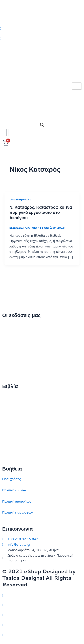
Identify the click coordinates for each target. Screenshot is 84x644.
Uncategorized (20, 199)
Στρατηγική (10, 408)
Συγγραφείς (11, 370)
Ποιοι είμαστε (12, 337)
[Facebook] (42, 38)
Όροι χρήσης (12, 479)
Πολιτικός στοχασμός (17, 430)
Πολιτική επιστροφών (17, 512)
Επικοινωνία (11, 348)
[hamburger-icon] (77, 86)
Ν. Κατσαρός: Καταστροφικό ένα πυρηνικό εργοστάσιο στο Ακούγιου (41, 212)
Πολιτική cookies (14, 490)
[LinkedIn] (42, 58)
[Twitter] (42, 28)
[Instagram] (42, 48)
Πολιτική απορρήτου (17, 501)
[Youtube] (42, 68)
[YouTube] (42, 635)
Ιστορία (8, 419)
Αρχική (7, 325)
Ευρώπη (8, 441)
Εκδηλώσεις (11, 359)
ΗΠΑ (6, 452)
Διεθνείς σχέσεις (14, 397)
